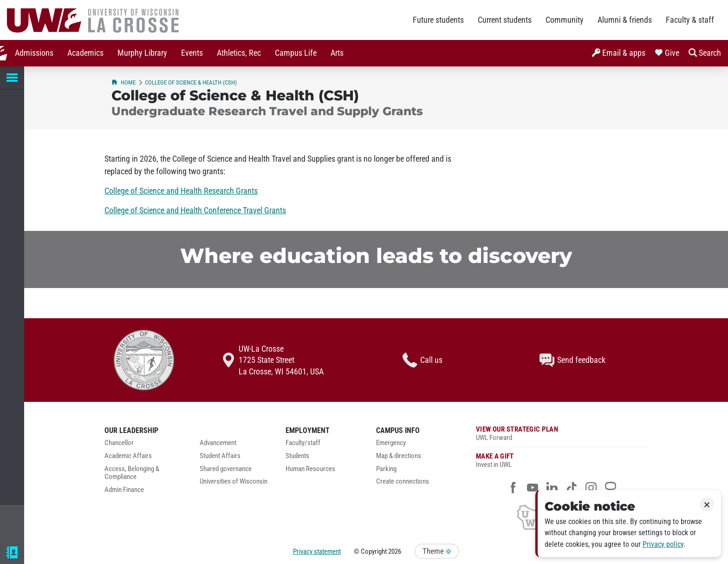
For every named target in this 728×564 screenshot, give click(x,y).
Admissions (26, 53)
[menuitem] (26, 53)
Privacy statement (317, 551)
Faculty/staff (303, 443)
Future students (438, 20)
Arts (329, 53)
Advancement (218, 443)
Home (123, 82)
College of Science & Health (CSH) (191, 82)
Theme (437, 551)
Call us (422, 360)
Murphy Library (134, 53)
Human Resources (310, 469)
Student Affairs (220, 456)
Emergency (391, 443)
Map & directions (399, 456)
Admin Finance (124, 490)
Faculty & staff (690, 20)
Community (565, 20)
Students (297, 456)
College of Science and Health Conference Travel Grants (195, 210)
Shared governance (226, 469)
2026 (395, 551)
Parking (386, 469)
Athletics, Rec (231, 53)
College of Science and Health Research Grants (181, 191)
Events (184, 53)
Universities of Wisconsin (234, 482)
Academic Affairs (128, 456)
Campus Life (288, 53)
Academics (78, 53)
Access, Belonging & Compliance (132, 473)
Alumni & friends (625, 20)
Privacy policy (663, 544)
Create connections (403, 482)
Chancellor (119, 443)
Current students (505, 20)
